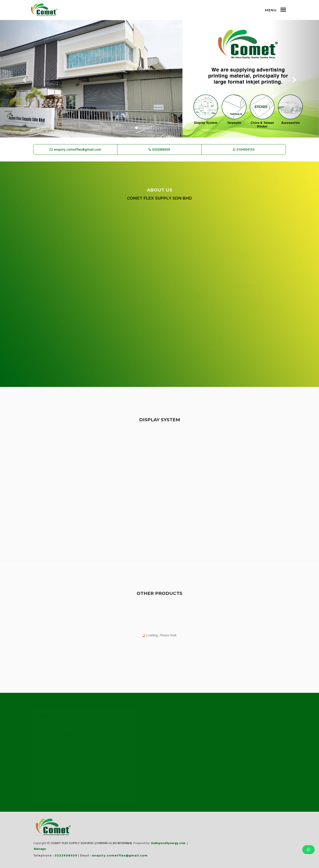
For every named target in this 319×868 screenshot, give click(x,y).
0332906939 (161, 149)
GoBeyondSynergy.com (168, 843)
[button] (24, 79)
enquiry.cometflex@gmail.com (78, 149)
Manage (40, 849)
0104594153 (245, 149)
